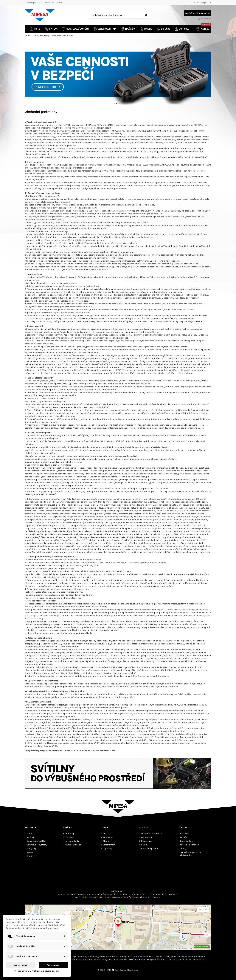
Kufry (29, 834)
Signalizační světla (36, 841)
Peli (105, 834)
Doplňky (31, 856)
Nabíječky (31, 849)
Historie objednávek (189, 845)
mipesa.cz (156, 897)
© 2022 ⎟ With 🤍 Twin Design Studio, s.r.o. (118, 970)
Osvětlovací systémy (37, 845)
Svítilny (30, 837)
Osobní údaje (186, 841)
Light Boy (107, 849)
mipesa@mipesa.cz (140, 897)
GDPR (60, 3)
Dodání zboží (148, 837)
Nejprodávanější (73, 845)
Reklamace (50, 3)
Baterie (30, 852)
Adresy (183, 849)
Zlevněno (69, 837)
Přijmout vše (53, 965)
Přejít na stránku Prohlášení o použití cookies (37, 971)
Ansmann (108, 837)
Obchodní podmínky (33, 3)
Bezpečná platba (149, 849)
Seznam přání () (203, 3)
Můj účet (184, 837)
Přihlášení (184, 834)
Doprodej (69, 834)
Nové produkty (72, 841)
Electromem (109, 845)
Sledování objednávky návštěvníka (190, 854)
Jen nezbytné (20, 965)
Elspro (106, 841)
